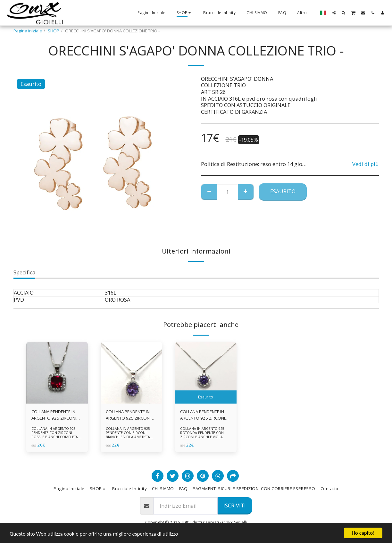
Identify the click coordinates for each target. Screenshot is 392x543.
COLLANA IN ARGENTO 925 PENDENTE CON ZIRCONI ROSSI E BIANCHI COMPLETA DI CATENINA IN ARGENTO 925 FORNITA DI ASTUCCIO (57, 437)
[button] (334, 13)
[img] (57, 373)
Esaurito (283, 191)
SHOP (54, 31)
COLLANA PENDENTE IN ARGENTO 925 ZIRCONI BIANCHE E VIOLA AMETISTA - (203, 415)
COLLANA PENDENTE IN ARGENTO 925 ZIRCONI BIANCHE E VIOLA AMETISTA (128, 415)
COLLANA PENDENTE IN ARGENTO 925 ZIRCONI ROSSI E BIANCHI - (54, 415)
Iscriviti (235, 505)
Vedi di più (366, 164)
